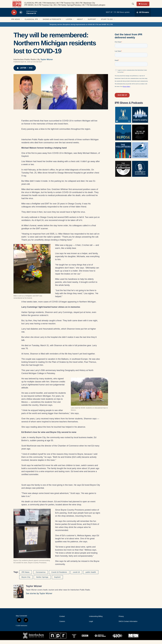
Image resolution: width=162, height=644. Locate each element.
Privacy (121, 620)
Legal (91, 625)
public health (91, 576)
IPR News (16, 23)
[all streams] (143, 16)
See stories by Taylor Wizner (39, 597)
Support (92, 23)
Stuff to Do (107, 23)
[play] (14, 16)
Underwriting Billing (96, 620)
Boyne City (26, 581)
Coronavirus (41, 576)
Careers (62, 625)
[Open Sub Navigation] (22, 23)
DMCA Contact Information (128, 625)
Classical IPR (31, 23)
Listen (69, 23)
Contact (62, 620)
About (80, 23)
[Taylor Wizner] (19, 595)
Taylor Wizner (47, 63)
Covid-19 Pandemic (59, 576)
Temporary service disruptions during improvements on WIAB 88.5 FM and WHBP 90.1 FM (81, 28)
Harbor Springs (42, 581)
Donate (145, 6)
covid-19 (76, 576)
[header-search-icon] (134, 6)
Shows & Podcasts (52, 23)
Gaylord (57, 581)
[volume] (21, 16)
